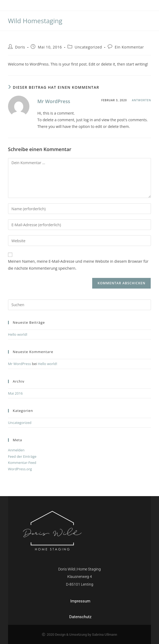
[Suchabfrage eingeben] (80, 305)
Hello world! (18, 334)
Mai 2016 (15, 393)
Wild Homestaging (35, 21)
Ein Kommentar (129, 47)
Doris (20, 47)
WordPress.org (20, 469)
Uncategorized (88, 47)
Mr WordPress (54, 101)
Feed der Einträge (22, 456)
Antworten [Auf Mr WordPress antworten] (141, 100)
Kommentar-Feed (22, 463)
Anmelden (16, 450)
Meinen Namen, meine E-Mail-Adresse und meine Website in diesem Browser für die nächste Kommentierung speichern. (78, 265)
